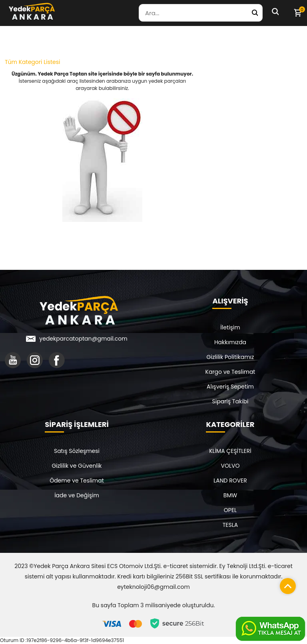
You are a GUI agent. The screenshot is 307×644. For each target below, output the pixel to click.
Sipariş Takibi (230, 401)
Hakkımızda (230, 342)
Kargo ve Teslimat (230, 372)
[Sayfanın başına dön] (286, 584)
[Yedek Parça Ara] (255, 13)
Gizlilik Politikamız (230, 357)
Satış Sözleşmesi (77, 451)
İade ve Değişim (77, 495)
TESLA (230, 525)
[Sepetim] (297, 13)
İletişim (230, 327)
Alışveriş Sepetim (230, 387)
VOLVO (230, 466)
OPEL (230, 510)
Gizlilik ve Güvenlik (77, 466)
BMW (230, 495)
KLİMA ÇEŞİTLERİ (230, 451)
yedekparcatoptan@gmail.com (83, 339)
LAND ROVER (230, 481)
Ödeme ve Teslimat (77, 481)
